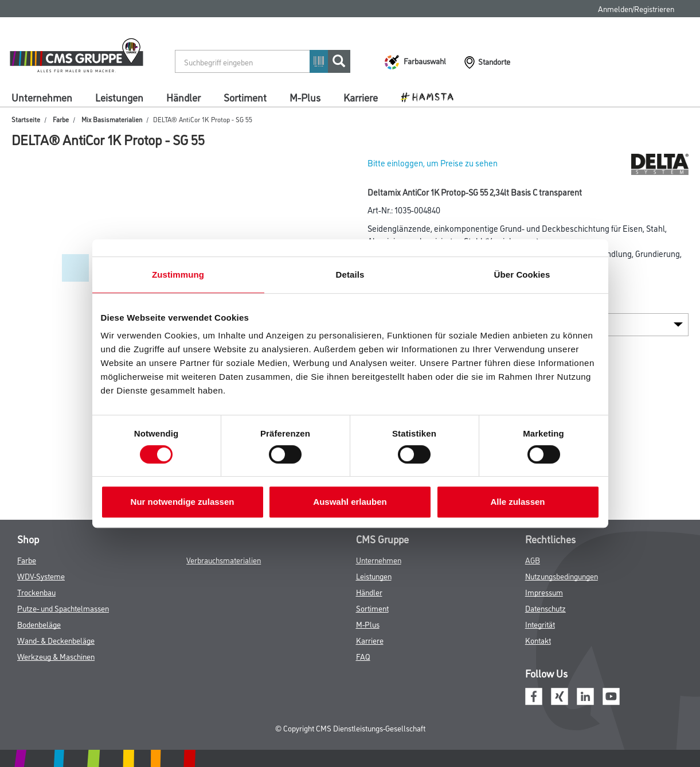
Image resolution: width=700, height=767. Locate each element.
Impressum (544, 592)
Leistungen (119, 97)
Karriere (361, 97)
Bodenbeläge (39, 624)
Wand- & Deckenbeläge (56, 640)
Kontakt (538, 640)
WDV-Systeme (41, 576)
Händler (183, 97)
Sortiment (245, 97)
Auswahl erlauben (350, 502)
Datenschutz (545, 608)
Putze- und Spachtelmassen (63, 608)
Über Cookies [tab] (522, 275)
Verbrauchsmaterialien (224, 560)
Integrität (540, 624)
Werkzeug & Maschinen (56, 656)
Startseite (26, 119)
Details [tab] (350, 275)
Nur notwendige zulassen (183, 502)
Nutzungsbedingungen (562, 576)
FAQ (363, 656)
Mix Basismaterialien (112, 119)
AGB (533, 560)
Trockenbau (36, 592)
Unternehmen (42, 97)
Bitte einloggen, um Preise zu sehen (433, 163)
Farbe (61, 119)
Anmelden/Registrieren (636, 8)
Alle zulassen (517, 502)
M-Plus (305, 97)
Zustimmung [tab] (178, 275)
